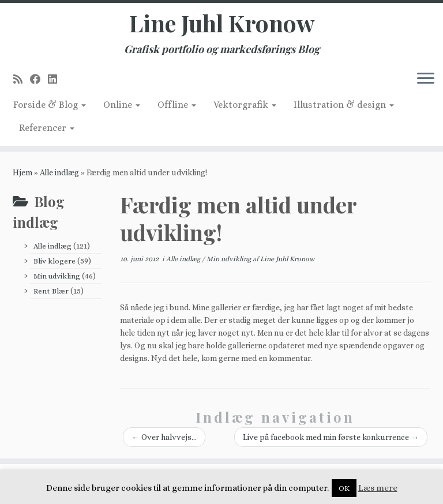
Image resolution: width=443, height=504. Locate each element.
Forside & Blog (50, 105)
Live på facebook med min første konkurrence (331, 437)
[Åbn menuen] (426, 79)
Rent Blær (51, 291)
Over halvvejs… (164, 437)
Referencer (47, 128)
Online (122, 105)
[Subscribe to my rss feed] (22, 79)
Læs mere (378, 488)
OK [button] (344, 488)
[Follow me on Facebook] (39, 79)
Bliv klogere (55, 261)
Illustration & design (344, 105)
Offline (177, 105)
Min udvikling (57, 276)
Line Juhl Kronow (222, 23)
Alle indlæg (59, 172)
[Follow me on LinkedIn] (56, 79)
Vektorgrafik (245, 105)
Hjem (22, 172)
